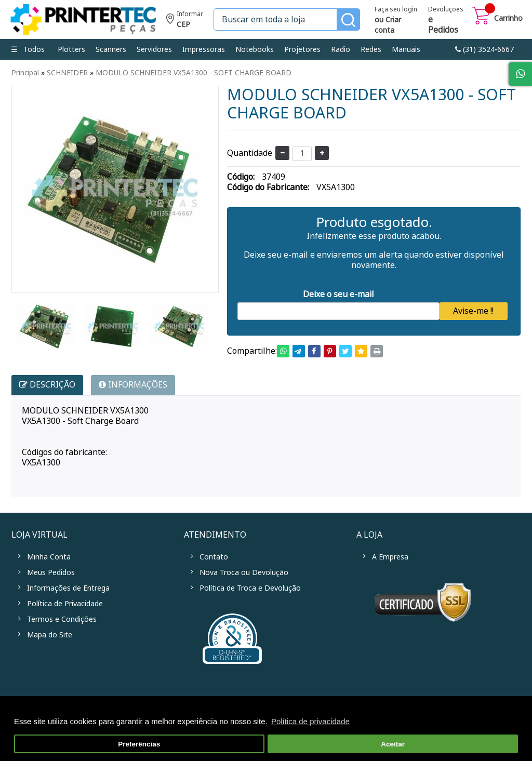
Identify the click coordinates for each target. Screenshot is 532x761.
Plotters (71, 49)
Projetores (302, 49)
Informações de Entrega (68, 588)
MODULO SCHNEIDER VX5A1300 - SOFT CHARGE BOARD (194, 73)
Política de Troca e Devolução (250, 588)
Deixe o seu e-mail (338, 294)
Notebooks (255, 49)
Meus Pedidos (51, 572)
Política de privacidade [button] (310, 721)
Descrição (47, 385)
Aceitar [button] (393, 744)
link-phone (484, 49)
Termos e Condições (62, 619)
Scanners (111, 49)
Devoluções (446, 21)
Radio (341, 49)
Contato (214, 557)
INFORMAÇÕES (133, 385)
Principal (25, 73)
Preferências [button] (139, 744)
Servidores (154, 49)
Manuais (406, 49)
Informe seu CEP (185, 21)
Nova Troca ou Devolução (244, 572)
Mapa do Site (50, 635)
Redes (371, 49)
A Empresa (390, 557)
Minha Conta (49, 557)
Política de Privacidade (65, 604)
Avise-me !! (473, 311)
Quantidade (250, 153)
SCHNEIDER (67, 73)
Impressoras (204, 49)
